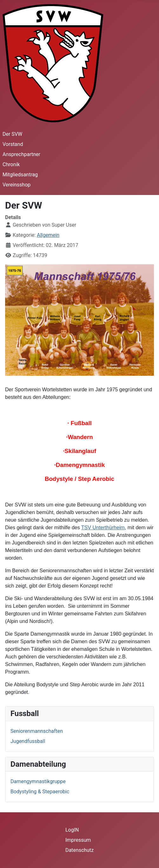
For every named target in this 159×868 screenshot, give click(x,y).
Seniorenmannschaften (37, 731)
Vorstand (13, 144)
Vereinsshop (17, 185)
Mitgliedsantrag (20, 175)
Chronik (11, 164)
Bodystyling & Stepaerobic (40, 792)
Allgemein (48, 235)
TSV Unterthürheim (103, 528)
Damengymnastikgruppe (38, 781)
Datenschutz (79, 850)
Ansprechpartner (21, 154)
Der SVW (12, 134)
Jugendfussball (28, 741)
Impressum (78, 840)
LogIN (72, 830)
